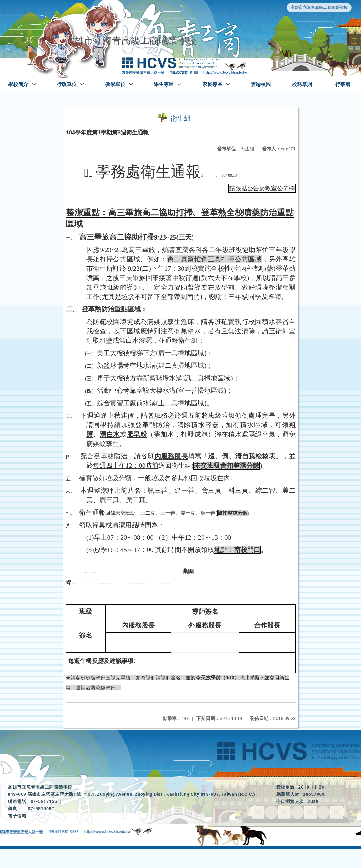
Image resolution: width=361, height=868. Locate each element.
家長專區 (212, 84)
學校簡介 (18, 84)
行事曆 (343, 84)
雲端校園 (261, 84)
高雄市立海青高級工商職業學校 (319, 7)
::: (67, 98)
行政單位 (67, 84)
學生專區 (164, 84)
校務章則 (302, 84)
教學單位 (115, 84)
